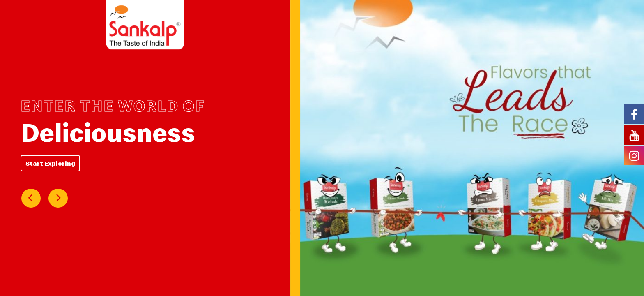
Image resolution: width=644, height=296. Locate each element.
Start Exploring (50, 163)
